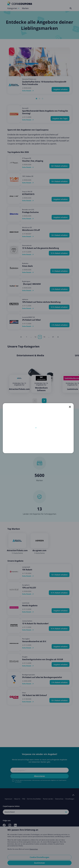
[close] (70, 407)
